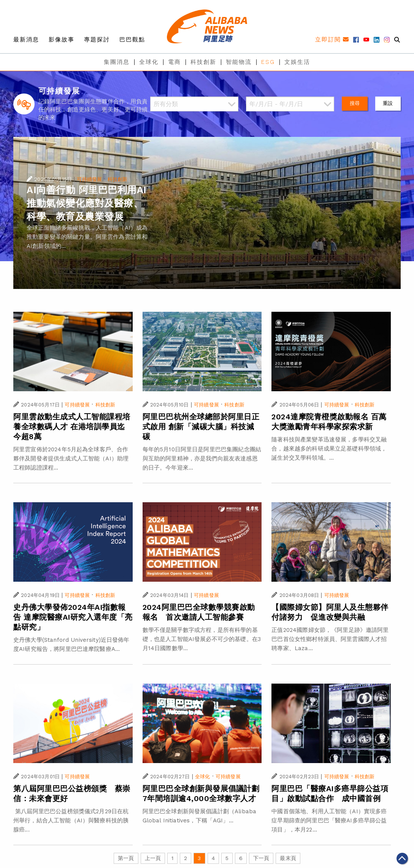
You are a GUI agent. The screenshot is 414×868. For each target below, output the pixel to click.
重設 (388, 103)
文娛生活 (297, 62)
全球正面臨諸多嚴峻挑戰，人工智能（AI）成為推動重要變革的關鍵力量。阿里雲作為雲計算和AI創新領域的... (87, 237)
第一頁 (126, 858)
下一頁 (261, 858)
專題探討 (97, 40)
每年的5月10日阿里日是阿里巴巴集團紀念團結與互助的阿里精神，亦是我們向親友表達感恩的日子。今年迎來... (202, 459)
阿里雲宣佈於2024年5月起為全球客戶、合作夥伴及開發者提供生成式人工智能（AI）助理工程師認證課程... (71, 459)
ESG (268, 62)
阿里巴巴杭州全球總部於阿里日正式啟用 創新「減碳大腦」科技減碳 (201, 427)
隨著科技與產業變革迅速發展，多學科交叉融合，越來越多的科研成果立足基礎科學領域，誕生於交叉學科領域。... (329, 449)
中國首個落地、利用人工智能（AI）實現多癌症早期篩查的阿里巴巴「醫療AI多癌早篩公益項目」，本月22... (329, 820)
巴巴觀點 (132, 40)
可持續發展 (89, 179)
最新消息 (26, 40)
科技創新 (203, 62)
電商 (174, 62)
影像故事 (62, 40)
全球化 (149, 62)
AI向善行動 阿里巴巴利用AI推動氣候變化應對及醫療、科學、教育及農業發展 (87, 203)
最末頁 (288, 858)
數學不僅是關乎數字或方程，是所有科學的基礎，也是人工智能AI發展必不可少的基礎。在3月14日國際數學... (202, 639)
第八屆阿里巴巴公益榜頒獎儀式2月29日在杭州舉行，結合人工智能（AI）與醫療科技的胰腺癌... (71, 820)
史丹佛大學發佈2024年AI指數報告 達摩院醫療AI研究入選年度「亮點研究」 (73, 617)
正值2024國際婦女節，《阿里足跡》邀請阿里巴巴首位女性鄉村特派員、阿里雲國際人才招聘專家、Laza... (330, 639)
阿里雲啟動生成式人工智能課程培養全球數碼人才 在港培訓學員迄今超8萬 (72, 427)
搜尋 (355, 103)
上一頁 (153, 858)
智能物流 (239, 62)
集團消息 (117, 62)
